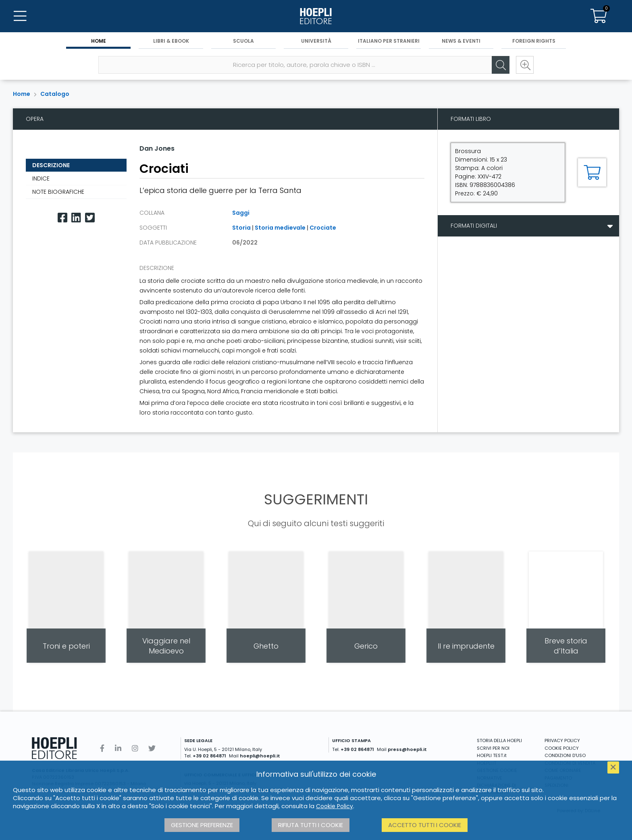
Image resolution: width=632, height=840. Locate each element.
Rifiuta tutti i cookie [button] (311, 825)
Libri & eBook (171, 41)
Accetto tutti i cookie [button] (425, 825)
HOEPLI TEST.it (492, 755)
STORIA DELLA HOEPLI (499, 740)
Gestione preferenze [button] (202, 825)
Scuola (243, 41)
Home (99, 41)
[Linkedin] (76, 218)
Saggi (241, 213)
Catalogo (55, 94)
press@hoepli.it (407, 749)
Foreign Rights (534, 41)
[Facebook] (62, 218)
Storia (241, 228)
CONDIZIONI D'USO (565, 755)
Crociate (323, 228)
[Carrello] (599, 16)
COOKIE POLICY (562, 748)
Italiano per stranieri (389, 41)
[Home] (316, 16)
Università (316, 41)
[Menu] (20, 16)
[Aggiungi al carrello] (592, 172)
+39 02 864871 (209, 756)
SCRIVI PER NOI (493, 748)
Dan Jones (157, 148)
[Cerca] (501, 65)
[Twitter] (90, 218)
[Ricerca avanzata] (525, 65)
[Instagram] (135, 748)
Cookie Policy (335, 806)
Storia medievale (280, 228)
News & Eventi (461, 41)
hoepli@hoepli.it (260, 756)
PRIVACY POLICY (562, 740)
